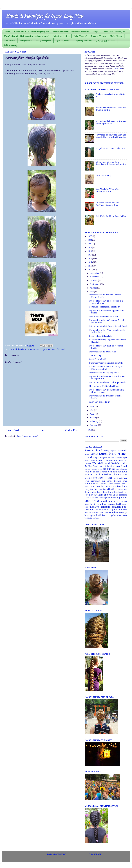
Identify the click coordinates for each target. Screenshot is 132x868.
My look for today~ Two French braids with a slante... (107, 331)
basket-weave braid (93, 469)
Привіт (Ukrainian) (83, 41)
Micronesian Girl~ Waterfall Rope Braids (108, 382)
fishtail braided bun (112, 489)
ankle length (121, 466)
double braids (18, 349)
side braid (104, 512)
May (92, 410)
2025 (90, 236)
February (94, 421)
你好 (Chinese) (10, 45)
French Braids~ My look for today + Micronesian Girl (106, 368)
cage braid (117, 478)
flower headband (115, 492)
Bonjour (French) (99, 36)
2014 (90, 266)
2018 (90, 251)
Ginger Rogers (100, 458)
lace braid (92, 501)
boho (93, 472)
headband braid (91, 498)
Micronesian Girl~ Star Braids (103, 352)
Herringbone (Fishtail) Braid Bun (104, 386)
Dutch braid (108, 454)
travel (105, 515)
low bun (102, 504)
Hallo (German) (80, 36)
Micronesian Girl (32, 349)
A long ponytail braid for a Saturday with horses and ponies (111, 163)
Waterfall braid (58, 349)
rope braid (46, 349)
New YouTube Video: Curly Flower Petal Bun (108, 190)
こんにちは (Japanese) (106, 41)
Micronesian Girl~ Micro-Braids (104, 317)
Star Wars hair (121, 461)
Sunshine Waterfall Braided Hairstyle (106, 363)
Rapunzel (109, 461)
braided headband (109, 474)
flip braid (124, 489)
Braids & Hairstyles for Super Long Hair (45, 17)
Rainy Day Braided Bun (100, 402)
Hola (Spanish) (26, 41)
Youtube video (119, 463)
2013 (90, 270)
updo (113, 515)
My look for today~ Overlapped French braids (107, 312)
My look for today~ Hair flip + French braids (106, 347)
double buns (120, 486)
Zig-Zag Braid (91, 466)
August (94, 288)
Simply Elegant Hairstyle (100, 336)
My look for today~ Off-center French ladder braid (107, 321)
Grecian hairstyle (115, 458)
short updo (94, 512)
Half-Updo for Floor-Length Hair (111, 216)
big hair (116, 469)
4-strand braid (93, 450)
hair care (93, 495)
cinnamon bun (98, 481)
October (94, 280)
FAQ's (96, 32)
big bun (107, 469)
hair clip (103, 495)
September (95, 284)
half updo (113, 495)
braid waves (102, 472)
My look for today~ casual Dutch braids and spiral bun (107, 378)
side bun (114, 512)
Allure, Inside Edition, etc (114, 32)
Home (7, 32)
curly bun (90, 487)
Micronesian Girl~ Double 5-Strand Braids (105, 397)
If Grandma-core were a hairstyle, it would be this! (111, 109)
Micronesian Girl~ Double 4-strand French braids (105, 296)
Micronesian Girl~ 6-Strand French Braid (108, 326)
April (92, 414)
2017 (90, 255)
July (92, 292)
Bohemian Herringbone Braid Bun (105, 307)
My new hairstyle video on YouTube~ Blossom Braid (108, 204)
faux (100, 489)
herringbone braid (107, 498)
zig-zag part (94, 518)
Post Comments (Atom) (28, 436)
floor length (90, 492)
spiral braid (96, 515)
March (93, 418)
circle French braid (117, 481)
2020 (90, 244)
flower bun (102, 492)
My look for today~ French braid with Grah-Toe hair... (107, 391)
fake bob (94, 489)
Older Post (72, 430)
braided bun (91, 474)
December (95, 273)
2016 (90, 259)
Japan (125, 458)
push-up (105, 510)
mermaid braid (114, 504)
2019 (90, 247)
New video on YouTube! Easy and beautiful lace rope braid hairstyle (111, 136)
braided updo (102, 478)
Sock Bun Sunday (104, 176)
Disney (94, 454)
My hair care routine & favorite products (71, 32)
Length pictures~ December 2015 (111, 148)
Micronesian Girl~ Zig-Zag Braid (104, 373)
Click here (118, 69)
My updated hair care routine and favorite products (111, 122)
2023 (90, 240)
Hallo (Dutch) (116, 36)
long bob (123, 501)
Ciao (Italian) (10, 41)
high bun (122, 498)
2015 (90, 262)
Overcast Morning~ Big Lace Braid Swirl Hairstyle (108, 341)
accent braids (107, 466)
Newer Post (12, 430)
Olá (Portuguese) (44, 41)
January (94, 425)
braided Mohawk (118, 472)
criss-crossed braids (118, 484)
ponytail (116, 507)
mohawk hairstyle (100, 507)
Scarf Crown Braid (98, 359)
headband (123, 495)
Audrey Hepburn (110, 451)
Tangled (88, 463)
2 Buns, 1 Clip (95, 356)
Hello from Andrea (61, 36)
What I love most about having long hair (32, 32)
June (92, 407)
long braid (90, 504)
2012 (90, 430)
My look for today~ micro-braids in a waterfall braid (106, 302)
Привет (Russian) (63, 41)
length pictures (109, 501)
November (95, 277)
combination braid (96, 484)
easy (87, 489)
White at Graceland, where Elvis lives (110, 95)
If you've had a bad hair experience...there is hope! (26, 36)
